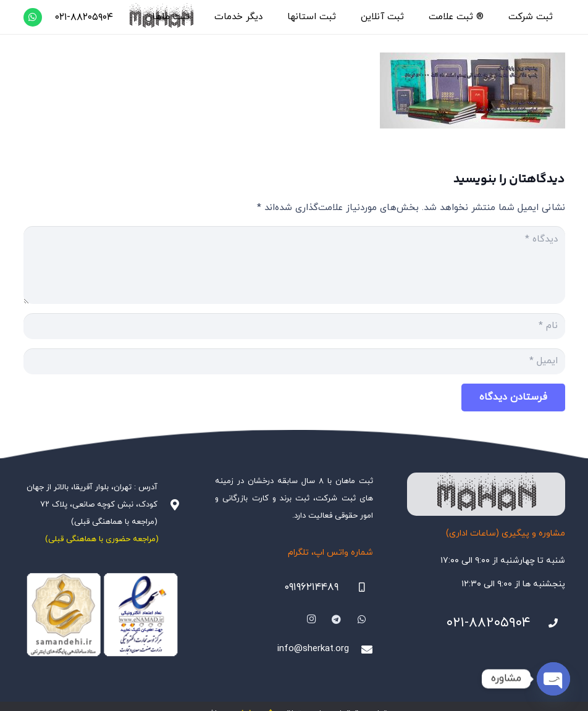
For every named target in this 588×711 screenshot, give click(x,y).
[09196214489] (356, 587)
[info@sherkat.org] (361, 649)
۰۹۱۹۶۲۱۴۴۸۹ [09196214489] (311, 587)
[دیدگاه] (294, 265)
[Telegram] (337, 620)
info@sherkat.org (313, 649)
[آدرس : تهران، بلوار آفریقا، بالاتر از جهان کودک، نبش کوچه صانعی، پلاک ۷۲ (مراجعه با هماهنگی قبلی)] (169, 505)
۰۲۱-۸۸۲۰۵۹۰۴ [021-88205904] (488, 623)
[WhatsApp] (33, 17)
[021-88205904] (548, 623)
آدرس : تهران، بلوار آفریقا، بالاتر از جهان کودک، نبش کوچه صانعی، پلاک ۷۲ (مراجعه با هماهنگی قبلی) (92, 505)
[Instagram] (311, 620)
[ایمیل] (294, 361)
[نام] (294, 326)
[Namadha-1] (103, 615)
